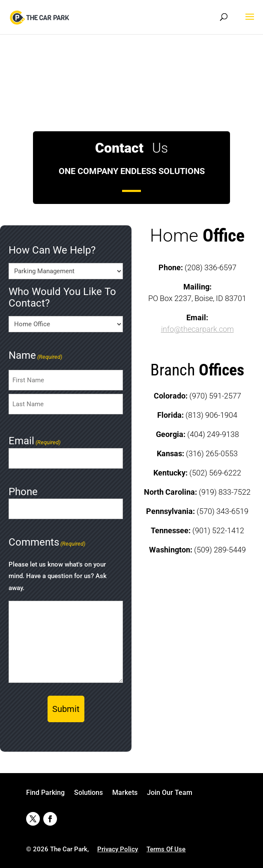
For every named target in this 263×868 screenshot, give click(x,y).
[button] (250, 22)
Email (34, 442)
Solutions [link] (88, 793)
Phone (23, 492)
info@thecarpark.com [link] (197, 329)
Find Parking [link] (45, 793)
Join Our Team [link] (170, 793)
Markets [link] (125, 793)
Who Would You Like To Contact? (62, 298)
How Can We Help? (52, 250)
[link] (40, 16)
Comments (47, 543)
